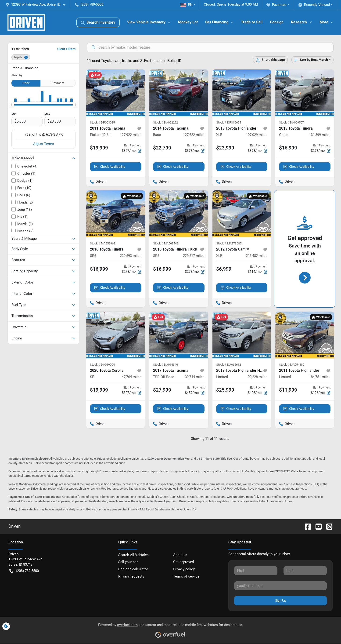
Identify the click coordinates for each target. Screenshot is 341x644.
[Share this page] (270, 60)
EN (187, 5)
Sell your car (128, 562)
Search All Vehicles (133, 555)
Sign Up (281, 600)
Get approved (183, 562)
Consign (277, 22)
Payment (58, 83)
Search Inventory (98, 22)
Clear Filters (66, 49)
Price (26, 83)
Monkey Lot (188, 22)
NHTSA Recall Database (151, 509)
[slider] (11, 105)
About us (180, 555)
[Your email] (281, 586)
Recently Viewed (314, 5)
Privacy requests (131, 576)
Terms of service (186, 576)
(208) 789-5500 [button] (89, 4)
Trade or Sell (252, 22)
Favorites (276, 5)
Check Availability (110, 167)
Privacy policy (184, 569)
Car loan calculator (133, 569)
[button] (37, 5)
